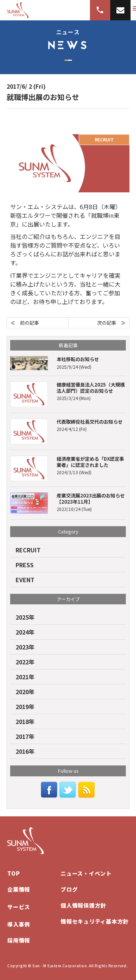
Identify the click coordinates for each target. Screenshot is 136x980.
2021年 (25, 677)
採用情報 (19, 940)
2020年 (25, 692)
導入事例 (19, 924)
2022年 (25, 662)
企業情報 (19, 889)
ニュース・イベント (86, 873)
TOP (13, 873)
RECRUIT (28, 550)
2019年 (25, 707)
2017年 (25, 736)
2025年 (25, 617)
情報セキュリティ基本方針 (95, 921)
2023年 (25, 647)
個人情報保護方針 (83, 905)
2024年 (25, 632)
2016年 (25, 751)
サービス (19, 907)
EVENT (25, 580)
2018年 (25, 721)
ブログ (69, 889)
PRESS (25, 565)
